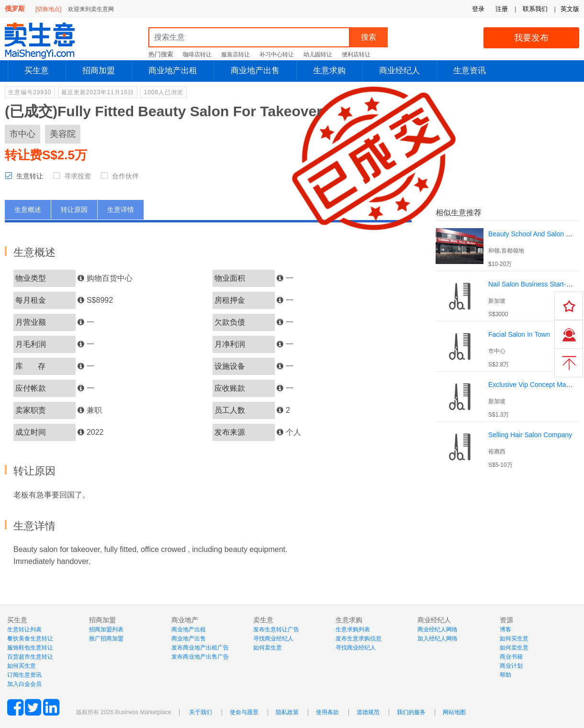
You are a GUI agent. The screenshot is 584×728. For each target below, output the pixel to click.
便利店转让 (356, 55)
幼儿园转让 (318, 55)
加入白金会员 (24, 684)
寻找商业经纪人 (273, 639)
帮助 (505, 675)
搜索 (369, 37)
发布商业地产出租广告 (200, 648)
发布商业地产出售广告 (200, 657)
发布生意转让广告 (276, 629)
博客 (505, 629)
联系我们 (535, 9)
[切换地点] (49, 9)
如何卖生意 (268, 648)
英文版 (570, 9)
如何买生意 (22, 666)
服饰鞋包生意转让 (30, 648)
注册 (502, 9)
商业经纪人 (399, 71)
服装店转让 (236, 55)
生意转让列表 (24, 629)
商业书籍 (511, 657)
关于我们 (201, 712)
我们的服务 (411, 712)
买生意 (37, 71)
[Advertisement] (507, 537)
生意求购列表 (353, 629)
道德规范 (368, 712)
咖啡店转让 (197, 55)
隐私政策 (287, 712)
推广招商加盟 (106, 639)
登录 (478, 9)
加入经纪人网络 (438, 639)
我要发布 (531, 38)
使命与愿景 (244, 712)
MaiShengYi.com (48, 41)
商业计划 (511, 666)
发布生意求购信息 (359, 639)
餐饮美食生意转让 (30, 639)
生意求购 (329, 71)
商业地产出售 (255, 71)
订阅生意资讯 (24, 675)
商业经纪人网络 (438, 629)
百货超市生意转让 (30, 657)
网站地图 (454, 712)
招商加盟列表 (106, 629)
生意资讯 (470, 71)
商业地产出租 (173, 71)
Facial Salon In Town (519, 334)
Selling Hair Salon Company (530, 435)
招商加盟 (99, 71)
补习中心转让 (277, 55)
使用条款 (327, 712)
